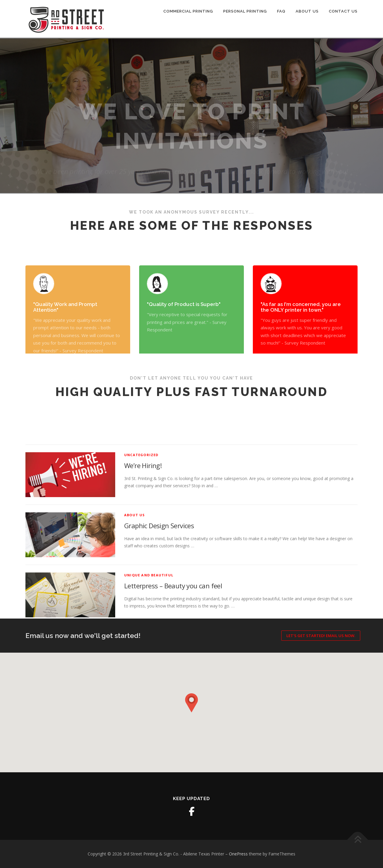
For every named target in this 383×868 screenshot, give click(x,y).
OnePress (238, 854)
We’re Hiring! (143, 532)
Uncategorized (141, 521)
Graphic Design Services (159, 592)
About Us (307, 11)
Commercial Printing (188, 11)
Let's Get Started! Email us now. (321, 636)
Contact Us (343, 11)
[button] (191, 703)
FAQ (281, 11)
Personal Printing (245, 11)
